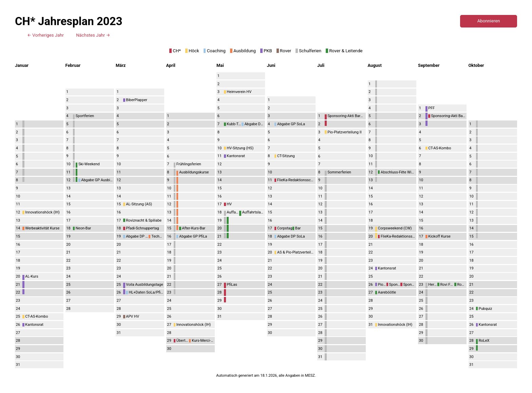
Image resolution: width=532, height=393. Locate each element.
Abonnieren (489, 21)
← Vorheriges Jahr (45, 35)
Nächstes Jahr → (93, 35)
